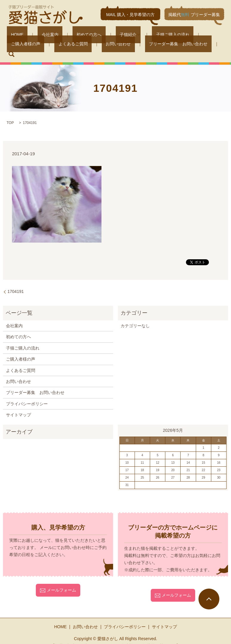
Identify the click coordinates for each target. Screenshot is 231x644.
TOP (10, 113)
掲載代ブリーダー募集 (194, 15)
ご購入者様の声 (182, 34)
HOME (13, 34)
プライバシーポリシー (27, 394)
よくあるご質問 (21, 44)
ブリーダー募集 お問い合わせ (111, 44)
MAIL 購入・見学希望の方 (130, 15)
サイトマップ (19, 405)
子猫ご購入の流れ (141, 34)
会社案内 (38, 34)
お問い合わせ (59, 44)
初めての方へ (69, 34)
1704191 (16, 282)
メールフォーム (58, 581)
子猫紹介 (100, 34)
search (155, 45)
